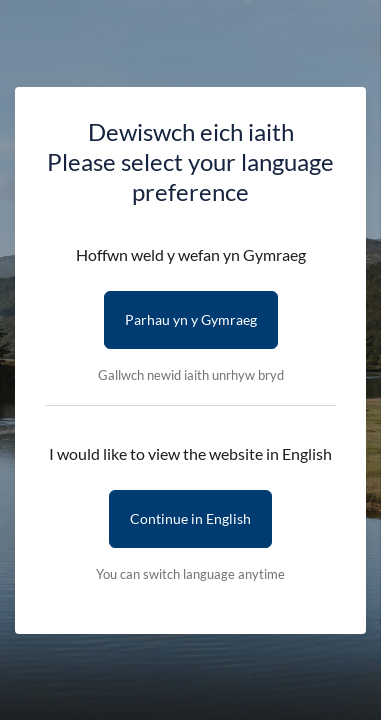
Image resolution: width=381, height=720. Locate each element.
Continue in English (190, 518)
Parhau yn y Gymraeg (191, 319)
